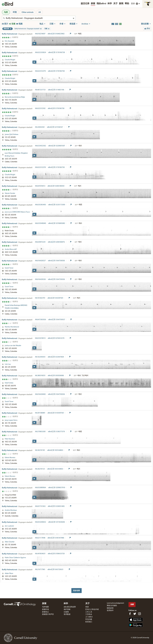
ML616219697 (40, 34)
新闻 (121, 4)
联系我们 (89, 622)
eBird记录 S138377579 (57, 432)
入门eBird (89, 617)
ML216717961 (40, 569)
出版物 (66, 612)
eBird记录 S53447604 (56, 357)
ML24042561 (40, 127)
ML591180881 (40, 413)
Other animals (28, 12)
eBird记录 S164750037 (57, 320)
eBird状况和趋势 (70, 607)
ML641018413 (40, 186)
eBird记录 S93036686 (56, 376)
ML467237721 (40, 90)
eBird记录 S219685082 (57, 223)
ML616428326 (40, 279)
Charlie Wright (10, 60)
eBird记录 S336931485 (56, 506)
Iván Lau (8, 364)
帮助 (127, 4)
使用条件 (110, 610)
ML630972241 (40, 242)
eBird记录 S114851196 (56, 90)
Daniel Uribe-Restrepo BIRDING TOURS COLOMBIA (16, 307)
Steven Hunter (10, 193)
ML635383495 (41, 205)
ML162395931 (40, 357)
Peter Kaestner (10, 439)
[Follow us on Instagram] (139, 614)
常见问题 (89, 619)
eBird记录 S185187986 (56, 538)
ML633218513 (40, 338)
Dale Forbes (9, 383)
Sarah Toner (9, 268)
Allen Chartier (10, 542)
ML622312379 (40, 71)
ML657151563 (40, 506)
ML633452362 (41, 146)
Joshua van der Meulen (13, 346)
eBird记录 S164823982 (56, 34)
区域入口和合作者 (92, 609)
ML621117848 (40, 538)
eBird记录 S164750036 (57, 261)
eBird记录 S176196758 (57, 52)
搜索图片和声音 (48, 614)
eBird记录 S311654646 (57, 522)
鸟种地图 (45, 607)
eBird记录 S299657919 (57, 488)
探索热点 (45, 612)
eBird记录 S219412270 (56, 338)
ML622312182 (40, 108)
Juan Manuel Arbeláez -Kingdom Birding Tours (16, 155)
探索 (93, 4)
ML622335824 (41, 52)
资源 (87, 607)
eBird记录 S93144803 (55, 450)
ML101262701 (40, 298)
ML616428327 (40, 261)
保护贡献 (67, 609)
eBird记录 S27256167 (55, 127)
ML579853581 (40, 432)
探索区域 (45, 609)
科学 (110, 4)
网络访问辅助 (112, 606)
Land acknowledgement (115, 603)
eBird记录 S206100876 (56, 242)
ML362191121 (40, 469)
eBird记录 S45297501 (56, 298)
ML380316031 (40, 376)
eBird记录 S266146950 (56, 186)
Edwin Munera (10, 458)
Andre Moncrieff (11, 249)
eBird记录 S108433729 (56, 554)
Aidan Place (9, 573)
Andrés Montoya (11, 510)
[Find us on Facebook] (130, 614)
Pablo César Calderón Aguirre (15, 558)
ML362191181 (40, 450)
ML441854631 (40, 554)
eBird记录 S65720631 (56, 569)
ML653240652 (41, 522)
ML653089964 (41, 488)
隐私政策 (110, 608)
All (40, 12)
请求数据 (67, 614)
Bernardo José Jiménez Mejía (15, 97)
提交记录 (85, 4)
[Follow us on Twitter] (135, 614)
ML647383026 (41, 320)
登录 (133, 4)
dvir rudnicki (9, 526)
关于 (115, 4)
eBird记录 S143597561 (56, 413)
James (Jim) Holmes (12, 134)
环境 (15, 12)
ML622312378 (40, 167)
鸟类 (6, 12)
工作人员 (89, 612)
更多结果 (76, 591)
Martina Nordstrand (12, 327)
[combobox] (39, 18)
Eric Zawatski (9, 41)
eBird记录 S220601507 (57, 146)
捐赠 (132, 604)
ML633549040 (41, 223)
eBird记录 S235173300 (57, 205)
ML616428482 (40, 394)
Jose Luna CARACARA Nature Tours (17, 212)
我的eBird (101, 4)
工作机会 (89, 614)
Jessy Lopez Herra (11, 420)
